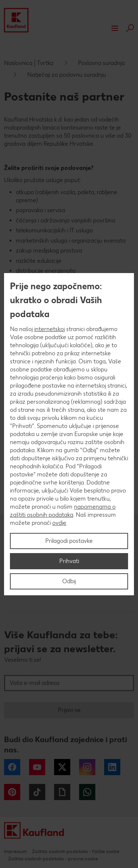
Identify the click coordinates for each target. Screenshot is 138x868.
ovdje (59, 523)
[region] (69, 434)
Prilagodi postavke (69, 541)
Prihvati (69, 561)
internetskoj (49, 329)
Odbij (69, 581)
